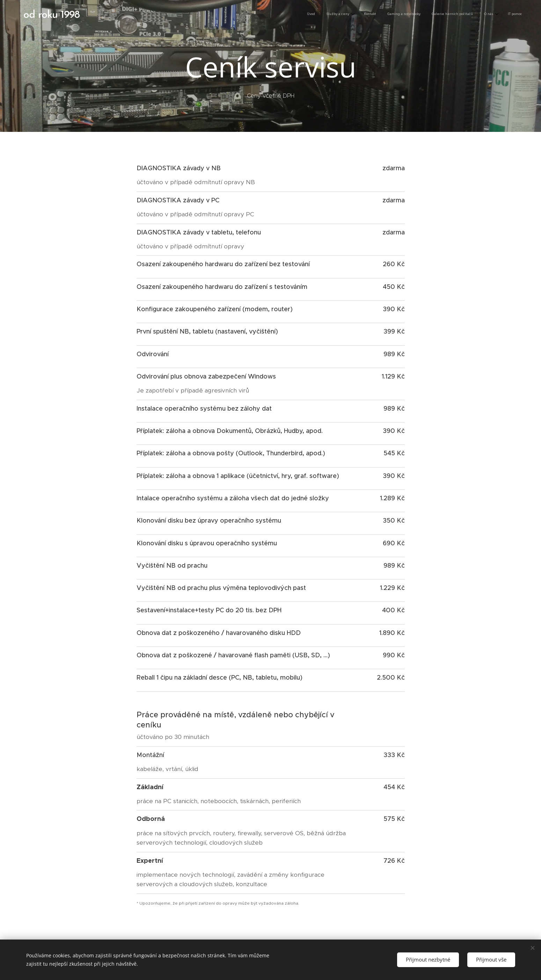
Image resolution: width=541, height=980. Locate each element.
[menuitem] (450, 14)
